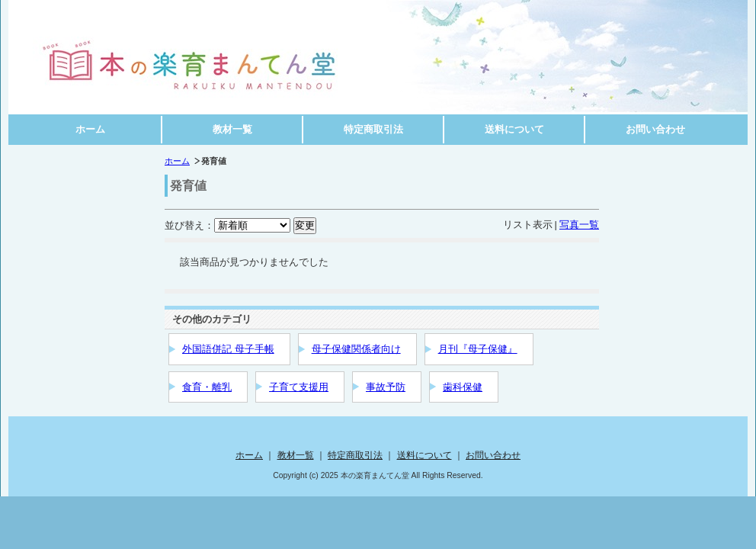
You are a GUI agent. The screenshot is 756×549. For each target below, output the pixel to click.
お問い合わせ (655, 129)
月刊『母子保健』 (478, 349)
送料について (514, 129)
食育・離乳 (207, 387)
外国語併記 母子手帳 (228, 349)
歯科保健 (463, 387)
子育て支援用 (299, 387)
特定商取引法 (373, 129)
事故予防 (386, 387)
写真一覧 (579, 225)
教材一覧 (232, 129)
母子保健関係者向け (356, 349)
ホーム (90, 129)
